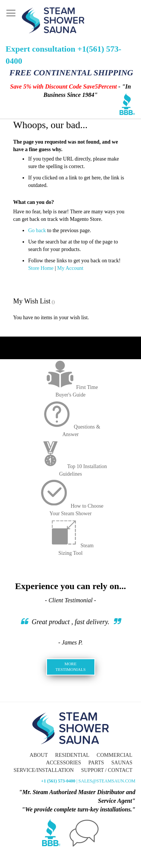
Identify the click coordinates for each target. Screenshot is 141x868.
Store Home (41, 268)
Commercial (114, 755)
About (39, 755)
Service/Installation (44, 770)
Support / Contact (107, 770)
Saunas (122, 763)
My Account (70, 268)
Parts (96, 763)
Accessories (63, 763)
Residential (72, 755)
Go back (37, 230)
